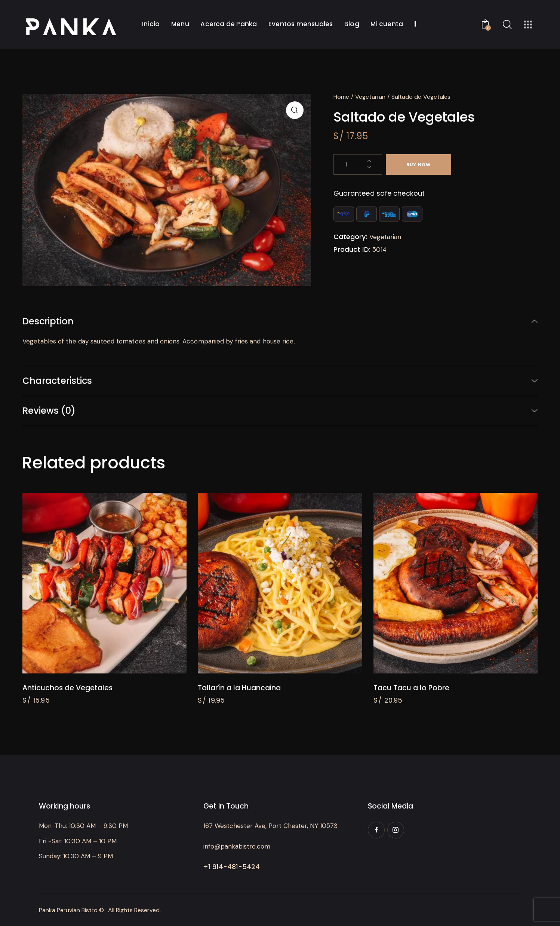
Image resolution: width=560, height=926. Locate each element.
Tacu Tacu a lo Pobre (411, 688)
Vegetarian (370, 97)
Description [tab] (48, 322)
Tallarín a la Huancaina (239, 688)
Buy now (419, 165)
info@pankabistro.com (237, 846)
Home (341, 97)
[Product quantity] (358, 164)
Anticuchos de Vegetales (67, 688)
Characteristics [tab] (57, 381)
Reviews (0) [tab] (49, 411)
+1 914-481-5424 (232, 867)
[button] (295, 110)
